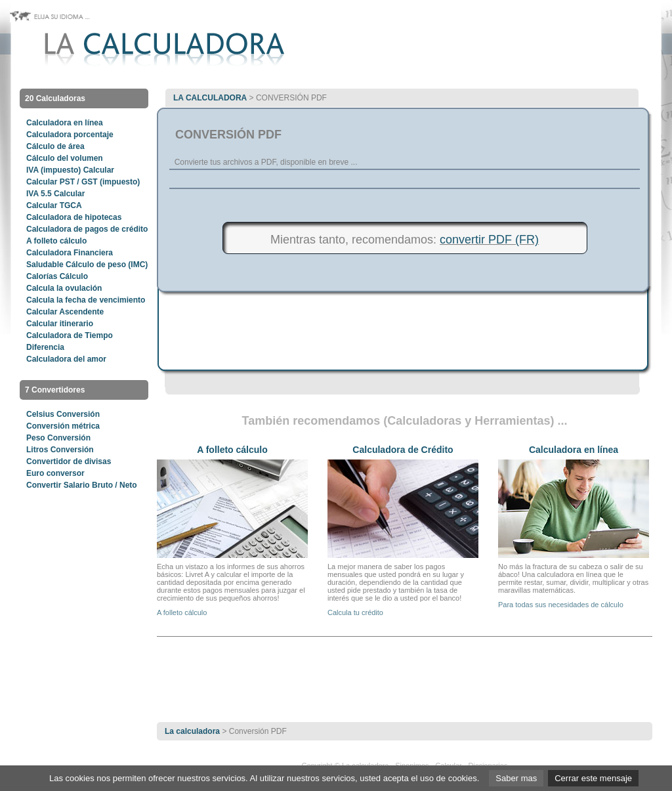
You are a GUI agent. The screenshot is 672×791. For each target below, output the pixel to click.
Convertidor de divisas (69, 461)
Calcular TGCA (54, 205)
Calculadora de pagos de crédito (87, 229)
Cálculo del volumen (65, 158)
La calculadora (210, 98)
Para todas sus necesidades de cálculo (561, 605)
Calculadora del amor (66, 359)
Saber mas (516, 778)
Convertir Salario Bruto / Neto (82, 485)
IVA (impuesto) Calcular (70, 170)
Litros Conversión (60, 450)
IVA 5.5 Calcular (55, 194)
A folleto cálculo (56, 241)
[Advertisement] (405, 183)
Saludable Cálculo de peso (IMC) (87, 265)
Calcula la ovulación (64, 288)
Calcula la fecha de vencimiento (86, 300)
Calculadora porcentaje (70, 135)
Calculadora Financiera (70, 253)
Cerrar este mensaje (593, 778)
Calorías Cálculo (57, 276)
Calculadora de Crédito (403, 450)
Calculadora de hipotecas (74, 217)
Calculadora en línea (65, 123)
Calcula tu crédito (355, 612)
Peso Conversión (58, 438)
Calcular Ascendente (65, 312)
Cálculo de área (55, 146)
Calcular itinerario (60, 324)
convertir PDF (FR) (489, 240)
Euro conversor (55, 473)
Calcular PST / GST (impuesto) (83, 182)
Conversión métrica (63, 426)
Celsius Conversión (63, 414)
